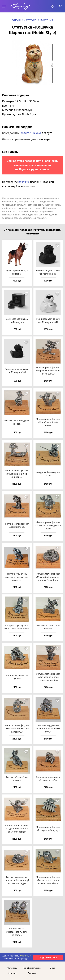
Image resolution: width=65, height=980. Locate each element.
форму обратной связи (49, 205)
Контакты (12, 973)
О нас (52, 968)
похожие (24, 182)
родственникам (31, 133)
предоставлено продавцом (30, 198)
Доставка (32, 973)
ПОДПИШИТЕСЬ (48, 958)
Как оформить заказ (32, 968)
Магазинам (12, 968)
